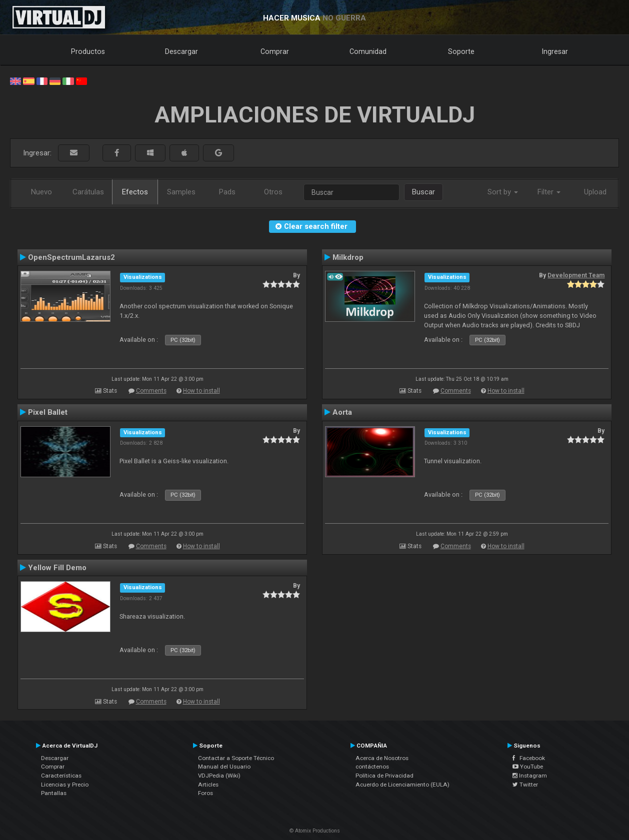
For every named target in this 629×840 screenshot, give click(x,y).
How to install (201, 391)
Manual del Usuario (224, 767)
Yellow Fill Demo (57, 568)
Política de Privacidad (384, 776)
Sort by (503, 192)
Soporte (461, 51)
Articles (208, 785)
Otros (273, 192)
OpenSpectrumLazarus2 (71, 257)
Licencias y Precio (65, 785)
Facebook (529, 758)
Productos (88, 51)
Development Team (576, 275)
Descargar (181, 51)
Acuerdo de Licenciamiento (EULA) (402, 785)
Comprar (275, 51)
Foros (205, 793)
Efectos (135, 192)
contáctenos (372, 767)
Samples (181, 192)
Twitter (525, 785)
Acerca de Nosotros (382, 758)
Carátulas (88, 192)
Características (61, 776)
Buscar (423, 192)
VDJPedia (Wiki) (219, 776)
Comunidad (368, 51)
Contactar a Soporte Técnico (236, 758)
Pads (227, 192)
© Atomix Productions (315, 831)
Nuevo (41, 192)
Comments (151, 391)
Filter (549, 192)
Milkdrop (348, 257)
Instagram (530, 776)
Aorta (342, 412)
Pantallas (54, 793)
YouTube (528, 767)
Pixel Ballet (48, 412)
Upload (595, 192)
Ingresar (555, 51)
